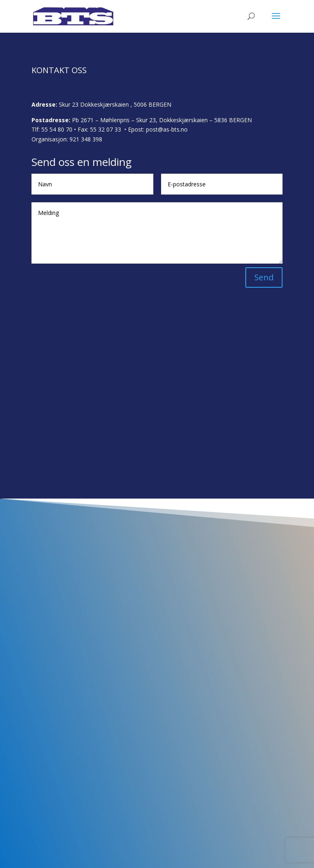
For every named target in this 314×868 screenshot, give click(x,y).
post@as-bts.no (167, 129)
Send (264, 277)
